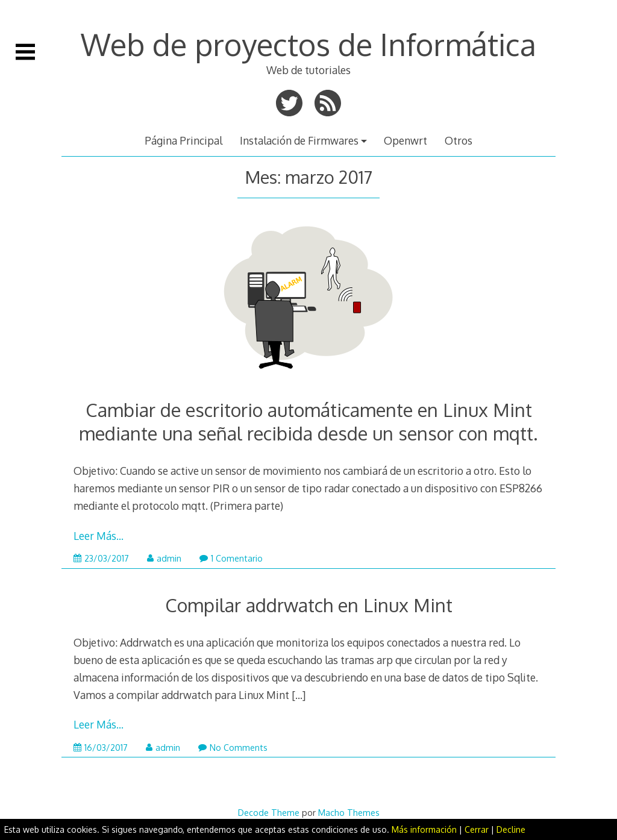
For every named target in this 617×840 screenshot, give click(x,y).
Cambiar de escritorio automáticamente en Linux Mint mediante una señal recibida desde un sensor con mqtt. (308, 421)
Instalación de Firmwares (299, 140)
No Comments (233, 748)
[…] (299, 695)
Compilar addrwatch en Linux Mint (309, 605)
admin (164, 558)
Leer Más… (99, 536)
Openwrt (406, 140)
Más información (424, 829)
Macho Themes (349, 812)
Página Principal (183, 140)
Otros (459, 140)
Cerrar (477, 829)
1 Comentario (231, 558)
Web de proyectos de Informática (308, 44)
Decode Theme (269, 812)
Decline (511, 829)
